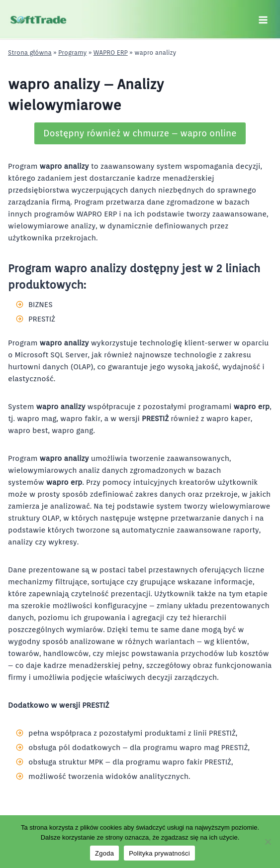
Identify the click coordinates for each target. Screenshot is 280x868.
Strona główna (30, 53)
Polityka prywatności (159, 853)
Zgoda (104, 853)
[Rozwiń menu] (263, 20)
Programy (72, 53)
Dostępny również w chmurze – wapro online (140, 133)
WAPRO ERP (111, 53)
